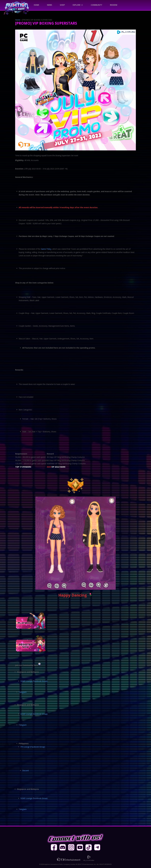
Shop (62, 5)
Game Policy (46, 249)
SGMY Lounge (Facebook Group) (34, 681)
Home (36, 5)
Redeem (114, 5)
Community (96, 5)
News (49, 5)
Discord (25, 771)
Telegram (23, 692)
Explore (77, 5)
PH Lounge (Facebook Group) (33, 747)
